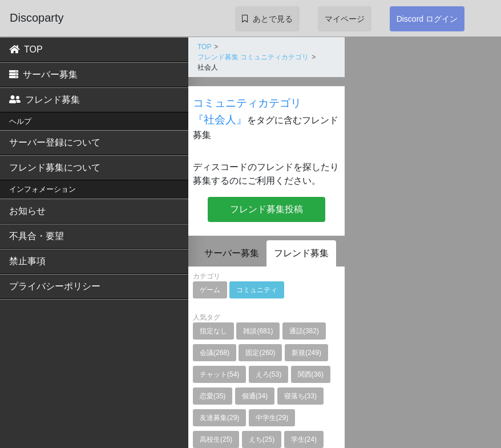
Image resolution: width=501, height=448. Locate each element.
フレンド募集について (55, 168)
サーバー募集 (43, 74)
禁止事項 (27, 261)
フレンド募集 (45, 100)
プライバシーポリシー (55, 286)
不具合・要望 (37, 236)
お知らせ (27, 211)
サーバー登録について (55, 142)
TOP (26, 49)
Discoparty (37, 18)
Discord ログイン (427, 19)
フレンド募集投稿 (266, 209)
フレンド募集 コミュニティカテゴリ (253, 57)
